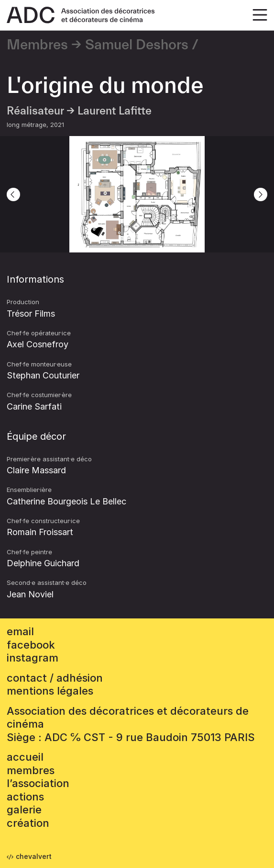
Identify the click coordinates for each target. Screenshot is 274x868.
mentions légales (50, 691)
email (20, 631)
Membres (37, 45)
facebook (31, 645)
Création (28, 823)
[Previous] (13, 194)
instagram (33, 658)
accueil (25, 757)
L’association (38, 783)
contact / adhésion (55, 678)
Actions (25, 797)
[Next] (261, 194)
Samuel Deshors (137, 45)
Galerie (24, 810)
